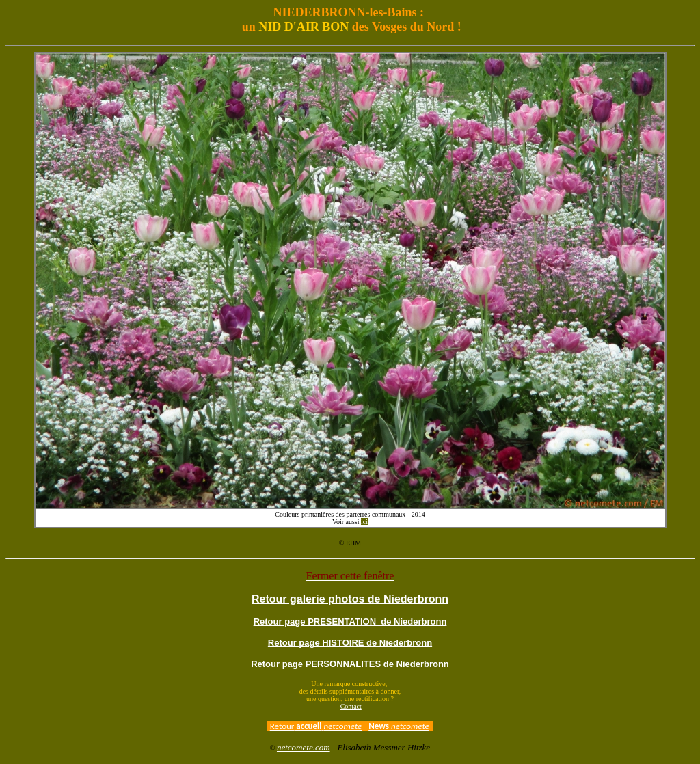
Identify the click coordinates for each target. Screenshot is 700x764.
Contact (351, 706)
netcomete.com (304, 747)
